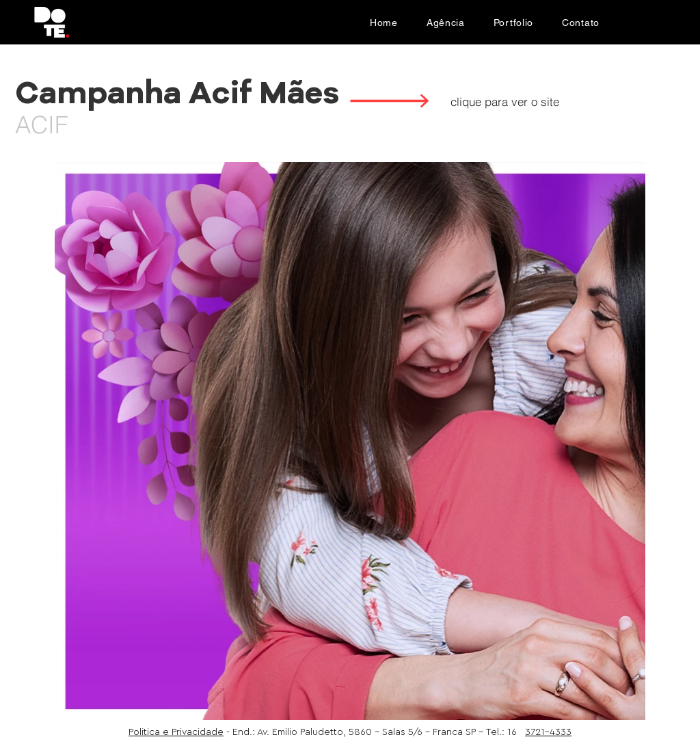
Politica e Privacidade (176, 732)
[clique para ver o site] (504, 101)
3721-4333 (548, 732)
